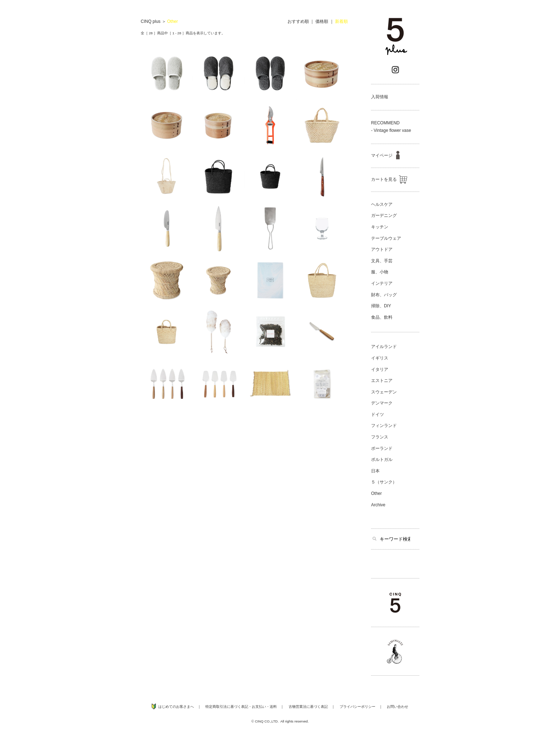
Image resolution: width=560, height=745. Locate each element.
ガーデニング (384, 215)
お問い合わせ (397, 707)
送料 (273, 707)
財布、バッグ (384, 295)
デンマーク (382, 403)
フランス (380, 437)
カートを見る (389, 179)
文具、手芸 (382, 261)
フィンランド (384, 426)
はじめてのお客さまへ (176, 707)
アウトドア (382, 249)
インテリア (382, 283)
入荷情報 (380, 97)
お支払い (259, 707)
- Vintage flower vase (391, 130)
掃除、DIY (381, 306)
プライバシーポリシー (357, 707)
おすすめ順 (298, 21)
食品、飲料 (382, 317)
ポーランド (382, 448)
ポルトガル (382, 460)
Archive (378, 505)
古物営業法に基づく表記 (308, 707)
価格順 (322, 21)
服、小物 (380, 272)
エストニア (382, 381)
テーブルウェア (386, 238)
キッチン (380, 227)
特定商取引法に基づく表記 (227, 707)
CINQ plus (151, 21)
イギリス (380, 358)
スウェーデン (384, 392)
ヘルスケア (382, 204)
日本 (375, 471)
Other (172, 21)
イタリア (380, 369)
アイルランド (384, 347)
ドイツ (377, 414)
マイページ (385, 155)
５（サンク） (384, 482)
